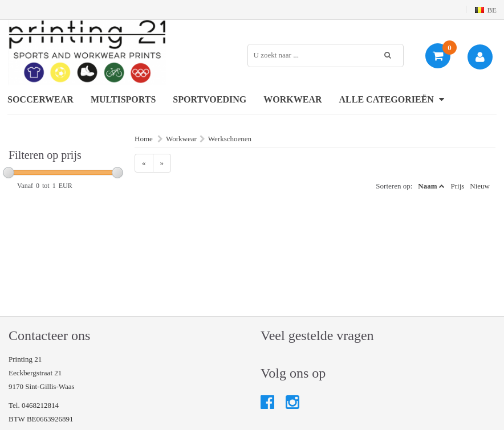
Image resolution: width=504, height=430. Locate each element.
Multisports (123, 99)
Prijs (457, 186)
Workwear (292, 99)
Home (144, 139)
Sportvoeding (210, 99)
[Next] (162, 163)
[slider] (9, 173)
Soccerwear (40, 99)
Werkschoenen (230, 139)
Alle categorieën (392, 99)
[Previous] (144, 163)
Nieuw (480, 186)
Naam (427, 186)
